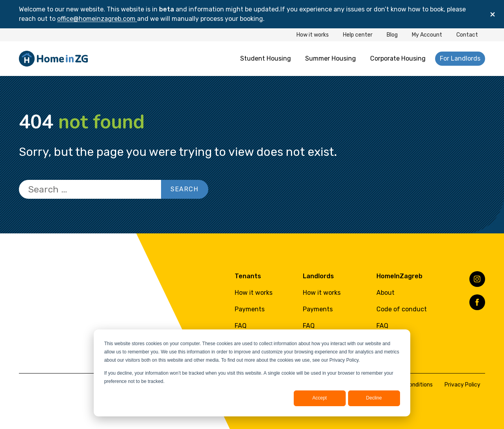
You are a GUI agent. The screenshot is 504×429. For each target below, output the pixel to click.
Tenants (248, 276)
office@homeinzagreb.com (97, 19)
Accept (320, 398)
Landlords (318, 276)
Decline (374, 398)
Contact (467, 35)
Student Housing (266, 58)
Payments (250, 309)
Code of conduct (402, 309)
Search (185, 189)
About (385, 293)
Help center (358, 35)
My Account (427, 35)
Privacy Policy (462, 385)
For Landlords (460, 58)
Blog (392, 35)
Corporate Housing (398, 58)
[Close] (493, 14)
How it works (313, 35)
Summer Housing (331, 58)
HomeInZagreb (399, 276)
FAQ (241, 326)
